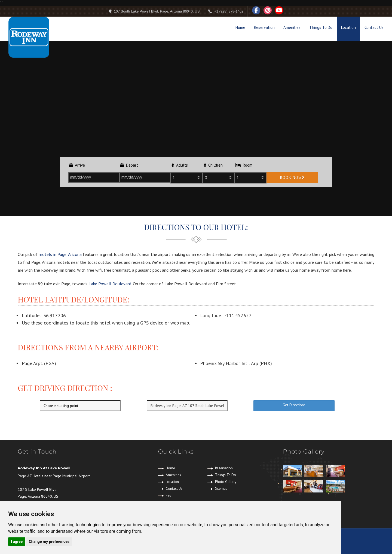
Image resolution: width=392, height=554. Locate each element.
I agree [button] (17, 541)
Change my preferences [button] (49, 541)
